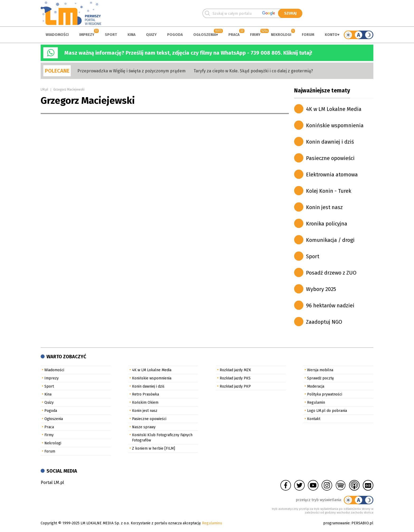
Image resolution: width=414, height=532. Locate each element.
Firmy (255, 35)
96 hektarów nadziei (330, 305)
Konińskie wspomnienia (335, 125)
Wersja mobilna (320, 370)
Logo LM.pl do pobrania (327, 411)
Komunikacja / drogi (330, 240)
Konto (331, 35)
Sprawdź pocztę (321, 378)
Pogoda (175, 35)
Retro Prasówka (145, 394)
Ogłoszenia (205, 35)
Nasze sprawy (144, 427)
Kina (131, 35)
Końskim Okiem (145, 402)
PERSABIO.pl (362, 523)
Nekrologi (281, 35)
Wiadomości (57, 35)
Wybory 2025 (321, 289)
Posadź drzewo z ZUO (331, 273)
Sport (111, 35)
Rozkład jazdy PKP (235, 386)
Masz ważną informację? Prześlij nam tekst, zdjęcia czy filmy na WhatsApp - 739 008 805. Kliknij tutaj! (188, 53)
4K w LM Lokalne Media (334, 109)
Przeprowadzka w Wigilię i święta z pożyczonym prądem (131, 71)
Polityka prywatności (325, 394)
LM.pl (44, 90)
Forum (308, 35)
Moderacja (316, 386)
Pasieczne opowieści (330, 158)
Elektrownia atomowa (332, 175)
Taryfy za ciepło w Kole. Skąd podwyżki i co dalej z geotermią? (253, 71)
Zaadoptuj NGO (324, 322)
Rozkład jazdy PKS (235, 378)
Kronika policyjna (327, 224)
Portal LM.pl (52, 482)
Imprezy (87, 35)
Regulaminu (212, 523)
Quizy (151, 35)
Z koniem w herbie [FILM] (154, 448)
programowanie (336, 523)
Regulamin (316, 402)
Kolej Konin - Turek (329, 191)
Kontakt (314, 419)
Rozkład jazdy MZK (235, 370)
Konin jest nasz (324, 207)
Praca (234, 35)
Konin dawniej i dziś (330, 142)
